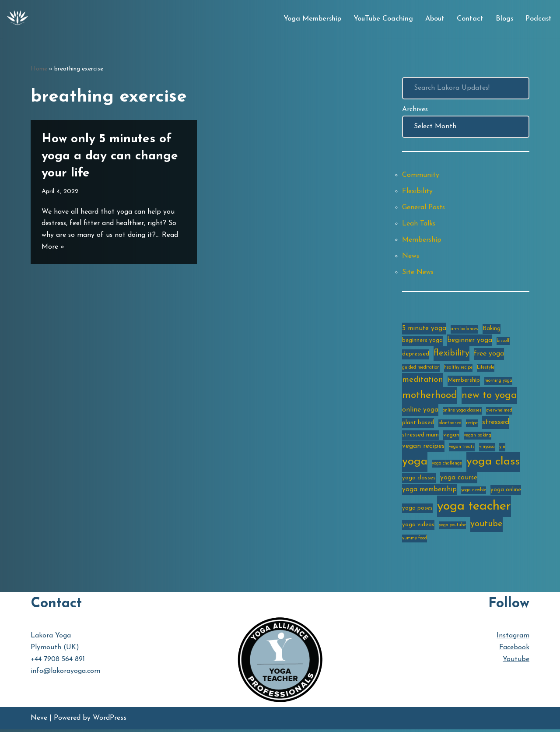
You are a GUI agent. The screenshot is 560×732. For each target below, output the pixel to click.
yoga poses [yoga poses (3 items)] (417, 510)
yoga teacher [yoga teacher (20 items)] (474, 509)
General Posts (424, 208)
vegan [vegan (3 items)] (451, 437)
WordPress (110, 721)
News (411, 257)
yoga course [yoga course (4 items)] (459, 480)
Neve (39, 721)
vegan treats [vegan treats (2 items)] (462, 449)
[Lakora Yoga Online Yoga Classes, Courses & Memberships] (17, 19)
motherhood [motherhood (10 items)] (430, 397)
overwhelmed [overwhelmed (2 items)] (499, 412)
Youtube (516, 662)
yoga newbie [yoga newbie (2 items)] (474, 492)
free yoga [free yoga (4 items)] (489, 356)
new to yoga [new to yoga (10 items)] (489, 397)
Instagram (513, 638)
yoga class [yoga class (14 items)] (493, 464)
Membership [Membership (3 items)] (464, 382)
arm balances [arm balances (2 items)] (464, 330)
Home (39, 69)
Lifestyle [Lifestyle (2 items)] (486, 369)
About (435, 19)
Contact (470, 19)
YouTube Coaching (383, 19)
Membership (422, 241)
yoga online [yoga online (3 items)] (506, 492)
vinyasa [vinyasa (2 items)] (487, 449)
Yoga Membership (312, 19)
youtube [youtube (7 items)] (486, 527)
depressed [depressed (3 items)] (416, 356)
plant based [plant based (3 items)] (418, 424)
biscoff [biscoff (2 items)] (503, 342)
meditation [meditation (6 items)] (423, 382)
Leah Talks (419, 224)
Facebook (514, 650)
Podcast (539, 19)
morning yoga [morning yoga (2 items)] (498, 382)
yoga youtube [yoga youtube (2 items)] (452, 528)
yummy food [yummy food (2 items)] (415, 541)
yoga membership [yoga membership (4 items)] (429, 492)
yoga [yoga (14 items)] (415, 464)
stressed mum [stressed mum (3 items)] (420, 437)
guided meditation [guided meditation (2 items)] (421, 369)
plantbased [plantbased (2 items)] (450, 425)
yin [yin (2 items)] (502, 449)
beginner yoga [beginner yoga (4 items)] (470, 341)
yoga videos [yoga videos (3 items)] (418, 528)
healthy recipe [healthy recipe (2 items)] (458, 369)
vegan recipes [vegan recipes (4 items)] (423, 448)
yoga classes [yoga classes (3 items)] (419, 480)
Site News (418, 273)
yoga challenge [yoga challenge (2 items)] (447, 466)
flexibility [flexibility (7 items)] (451, 355)
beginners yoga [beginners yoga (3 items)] (422, 342)
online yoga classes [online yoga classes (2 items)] (462, 412)
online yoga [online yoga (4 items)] (420, 412)
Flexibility (417, 192)
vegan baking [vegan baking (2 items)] (478, 437)
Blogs (504, 19)
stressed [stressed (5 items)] (496, 424)
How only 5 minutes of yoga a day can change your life (110, 156)
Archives (415, 109)
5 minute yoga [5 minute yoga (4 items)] (424, 330)
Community (421, 176)
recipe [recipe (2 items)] (472, 425)
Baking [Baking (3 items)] (492, 330)
